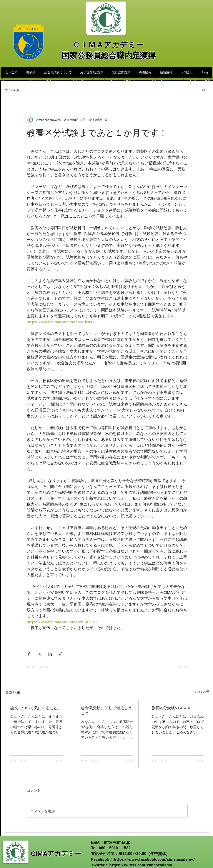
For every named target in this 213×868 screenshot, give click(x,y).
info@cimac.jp (117, 842)
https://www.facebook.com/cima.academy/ (154, 859)
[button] (204, 90)
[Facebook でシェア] (29, 654)
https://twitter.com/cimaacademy (141, 865)
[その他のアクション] (185, 120)
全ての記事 (12, 90)
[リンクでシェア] (61, 654)
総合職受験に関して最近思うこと (106, 710)
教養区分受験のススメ (171, 708)
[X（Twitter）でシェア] (39, 654)
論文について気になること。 (36, 708)
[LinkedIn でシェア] (50, 654)
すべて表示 (202, 692)
